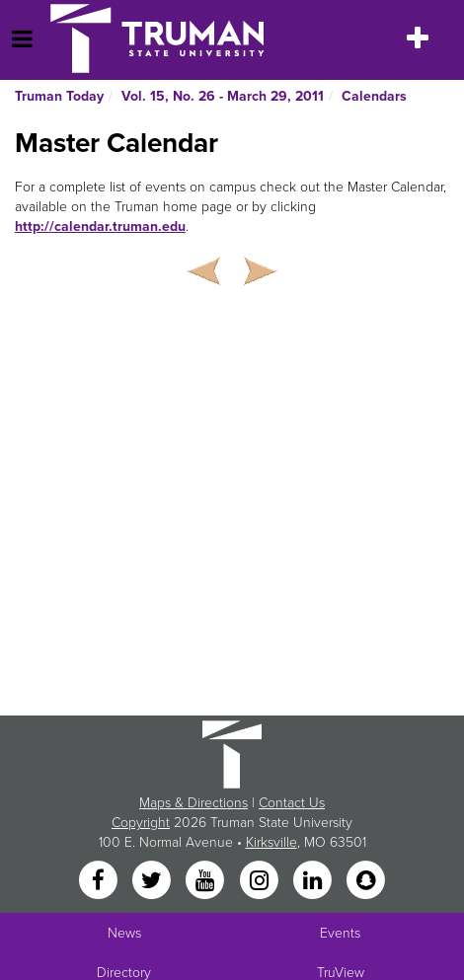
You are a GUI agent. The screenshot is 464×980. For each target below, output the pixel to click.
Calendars (374, 96)
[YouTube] (207, 882)
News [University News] (124, 933)
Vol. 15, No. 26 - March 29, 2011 (223, 96)
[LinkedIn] (314, 882)
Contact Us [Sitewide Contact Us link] (292, 803)
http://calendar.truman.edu (100, 226)
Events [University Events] (340, 933)
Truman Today (59, 96)
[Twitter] (153, 882)
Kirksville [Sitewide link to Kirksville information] (271, 842)
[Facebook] (100, 882)
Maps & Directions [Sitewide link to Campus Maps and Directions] (193, 803)
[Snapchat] (366, 882)
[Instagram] (261, 882)
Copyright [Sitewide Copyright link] (141, 823)
